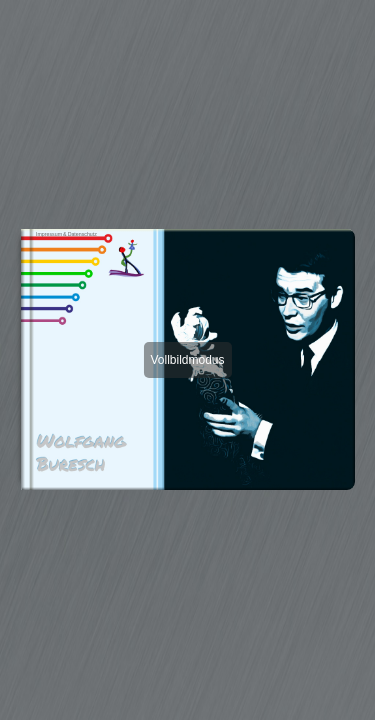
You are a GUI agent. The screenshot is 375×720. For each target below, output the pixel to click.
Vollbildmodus (187, 360)
